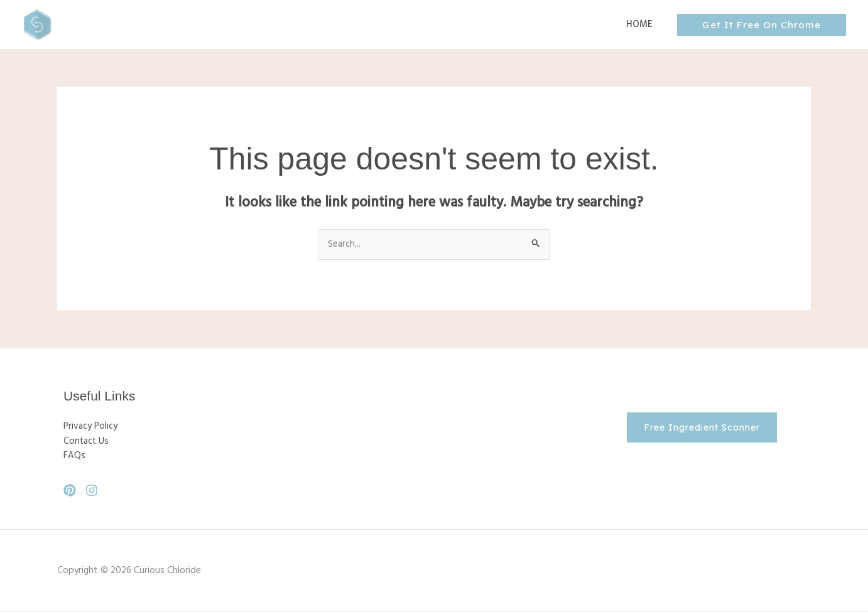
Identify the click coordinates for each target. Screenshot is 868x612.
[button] (762, 25)
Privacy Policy (90, 427)
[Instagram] (92, 491)
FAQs (74, 457)
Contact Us (87, 442)
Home (642, 24)
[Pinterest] (70, 491)
